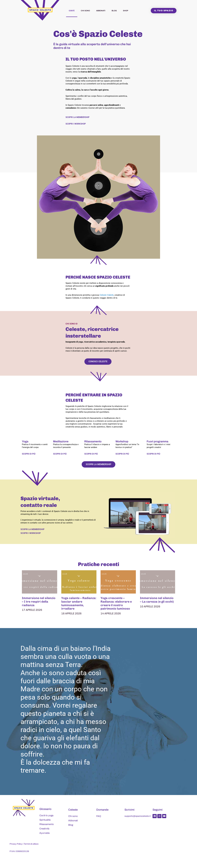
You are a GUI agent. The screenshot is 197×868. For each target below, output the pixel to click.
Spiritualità (45, 820)
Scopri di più (29, 454)
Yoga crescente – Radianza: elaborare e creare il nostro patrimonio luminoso (116, 603)
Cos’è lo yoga (46, 816)
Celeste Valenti (107, 295)
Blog (114, 11)
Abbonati (101, 11)
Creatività (44, 829)
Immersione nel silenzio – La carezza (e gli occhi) (157, 600)
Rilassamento (47, 824)
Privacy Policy (16, 844)
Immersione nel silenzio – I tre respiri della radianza (39, 602)
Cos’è (72, 11)
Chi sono (85, 11)
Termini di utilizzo (31, 844)
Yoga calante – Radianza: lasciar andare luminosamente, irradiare (79, 603)
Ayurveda (44, 833)
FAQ (99, 816)
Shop (126, 11)
